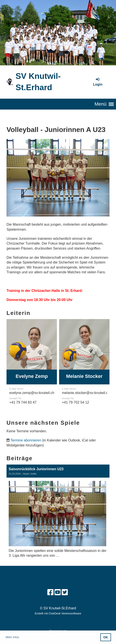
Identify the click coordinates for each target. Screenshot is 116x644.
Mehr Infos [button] (12, 637)
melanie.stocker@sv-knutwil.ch (86, 393)
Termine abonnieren (26, 440)
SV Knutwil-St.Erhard (38, 82)
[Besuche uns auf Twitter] (65, 592)
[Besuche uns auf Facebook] (50, 592)
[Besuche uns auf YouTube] (58, 592)
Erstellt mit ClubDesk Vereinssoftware (58, 613)
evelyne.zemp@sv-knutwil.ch (32, 393)
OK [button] (106, 637)
